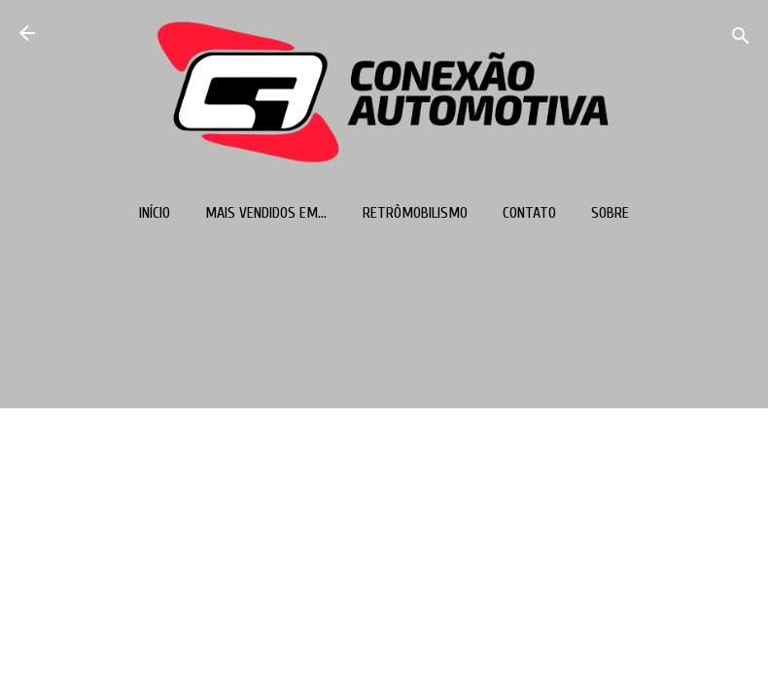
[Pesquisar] (741, 39)
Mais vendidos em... (266, 213)
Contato (529, 213)
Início (155, 213)
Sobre (610, 213)
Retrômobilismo (415, 213)
